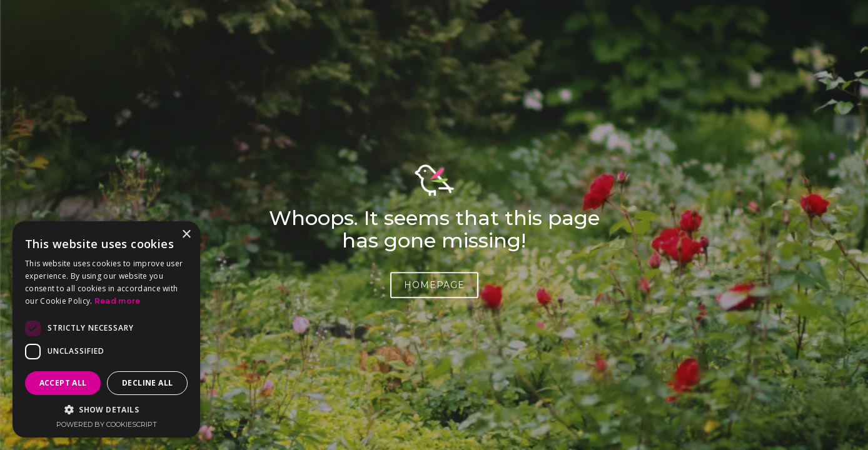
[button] (106, 410)
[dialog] (106, 329)
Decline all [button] (147, 383)
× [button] (186, 235)
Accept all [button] (63, 383)
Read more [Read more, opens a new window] (118, 301)
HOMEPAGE (434, 287)
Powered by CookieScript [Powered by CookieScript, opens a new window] (107, 424)
